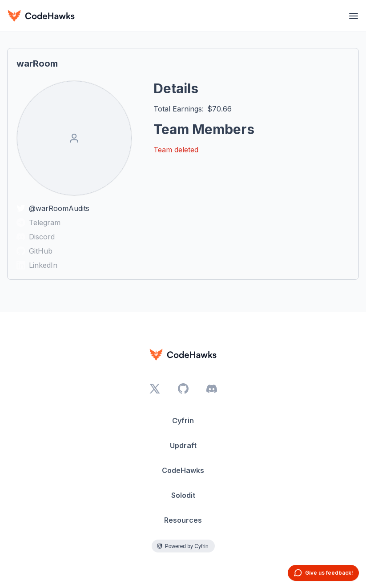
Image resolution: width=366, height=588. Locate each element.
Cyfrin (183, 421)
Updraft (183, 445)
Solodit (183, 495)
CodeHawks (183, 470)
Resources (183, 520)
